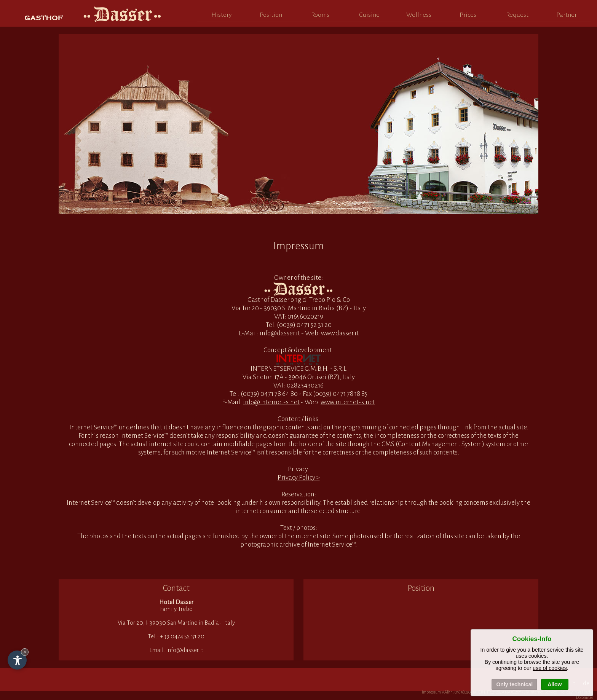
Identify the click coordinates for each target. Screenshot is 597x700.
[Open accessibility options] (17, 660)
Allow (555, 684)
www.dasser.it (340, 333)
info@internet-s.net (271, 402)
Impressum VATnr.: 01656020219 (449, 692)
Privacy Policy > (299, 478)
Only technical (514, 684)
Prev (72, 123)
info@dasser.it (280, 333)
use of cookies (550, 668)
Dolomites (585, 697)
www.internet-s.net (348, 402)
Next (525, 123)
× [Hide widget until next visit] (25, 652)
